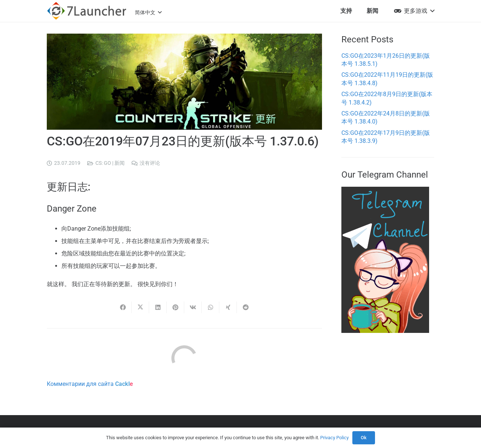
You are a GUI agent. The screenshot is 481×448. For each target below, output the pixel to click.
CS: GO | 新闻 (110, 163)
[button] (148, 12)
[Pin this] (175, 307)
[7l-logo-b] (87, 11)
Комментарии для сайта (90, 384)
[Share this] (123, 307)
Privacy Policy (334, 438)
